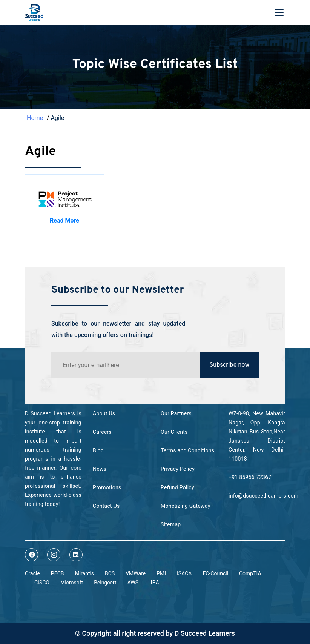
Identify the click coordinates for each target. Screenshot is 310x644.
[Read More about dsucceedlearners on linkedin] (76, 555)
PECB (58, 573)
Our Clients (174, 432)
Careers (102, 432)
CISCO (42, 583)
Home (35, 118)
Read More (64, 221)
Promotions (107, 487)
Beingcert (105, 583)
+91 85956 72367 (250, 477)
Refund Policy (177, 487)
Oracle (32, 573)
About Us (104, 413)
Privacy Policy (178, 469)
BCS (110, 573)
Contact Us (106, 506)
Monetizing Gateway (186, 506)
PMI (161, 573)
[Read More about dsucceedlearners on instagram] (54, 555)
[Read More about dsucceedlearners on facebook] (31, 555)
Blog (98, 450)
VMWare (136, 573)
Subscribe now (229, 365)
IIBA (154, 583)
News (100, 469)
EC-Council (215, 573)
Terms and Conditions (187, 450)
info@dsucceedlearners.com (263, 496)
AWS (133, 583)
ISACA (184, 573)
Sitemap (171, 524)
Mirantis (84, 573)
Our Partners (176, 413)
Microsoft (72, 583)
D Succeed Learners (205, 633)
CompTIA (250, 573)
